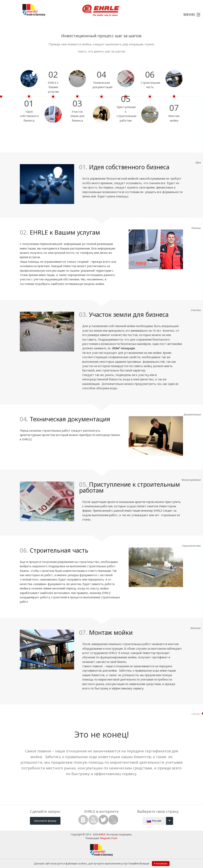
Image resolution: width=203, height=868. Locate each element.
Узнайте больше (139, 863)
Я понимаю (161, 863)
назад (196, 714)
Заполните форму (45, 821)
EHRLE (102, 834)
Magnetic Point (109, 838)
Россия (160, 821)
